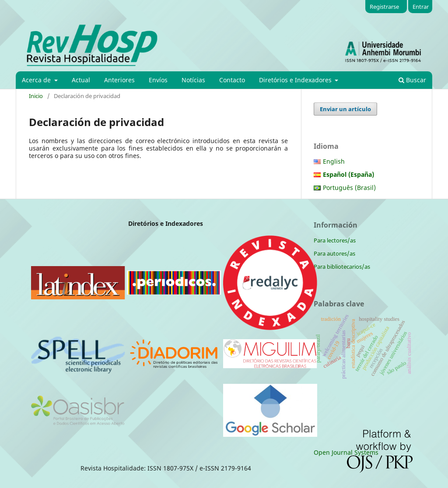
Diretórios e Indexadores (296, 80)
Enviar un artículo (345, 109)
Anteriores (119, 80)
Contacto (232, 80)
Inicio (36, 96)
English (334, 161)
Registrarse (384, 7)
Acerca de (37, 80)
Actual (81, 80)
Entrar (421, 7)
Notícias (193, 80)
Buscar (412, 80)
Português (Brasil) (349, 188)
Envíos (158, 80)
